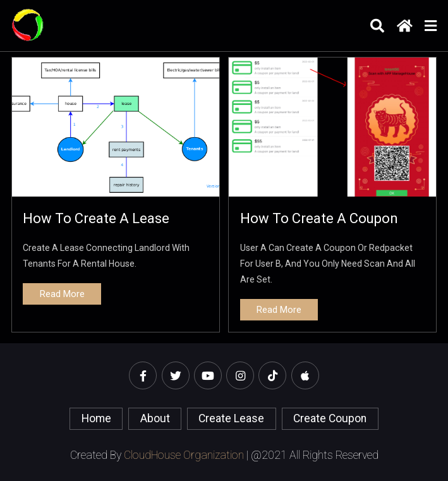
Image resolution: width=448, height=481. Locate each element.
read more (62, 294)
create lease (231, 418)
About (155, 418)
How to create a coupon (319, 218)
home (96, 418)
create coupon (330, 418)
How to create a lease (96, 218)
